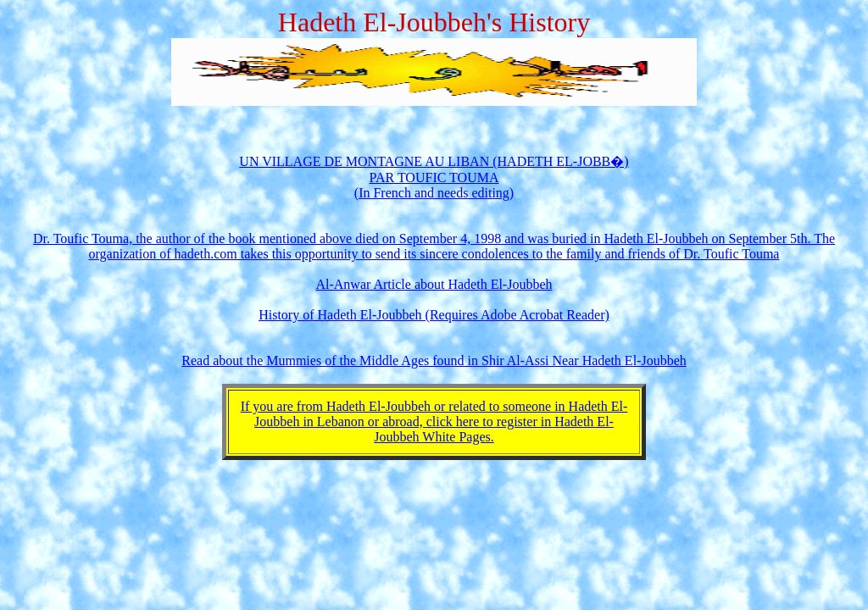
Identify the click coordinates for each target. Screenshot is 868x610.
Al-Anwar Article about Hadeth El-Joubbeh (434, 284)
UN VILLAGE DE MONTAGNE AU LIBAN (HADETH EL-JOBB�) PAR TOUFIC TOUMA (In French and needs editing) (434, 177)
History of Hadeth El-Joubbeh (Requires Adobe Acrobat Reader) (434, 315)
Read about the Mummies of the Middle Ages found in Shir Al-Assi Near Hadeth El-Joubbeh (434, 360)
